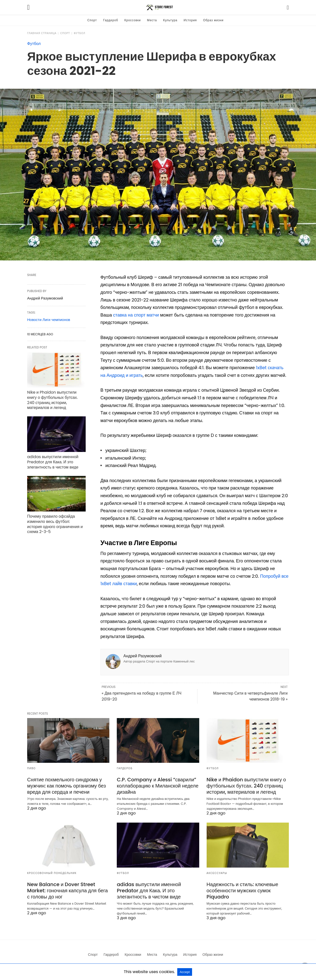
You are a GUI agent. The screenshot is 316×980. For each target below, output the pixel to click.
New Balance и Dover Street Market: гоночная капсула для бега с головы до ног (68, 891)
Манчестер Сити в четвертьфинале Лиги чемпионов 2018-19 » (250, 696)
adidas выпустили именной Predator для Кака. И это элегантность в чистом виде (53, 462)
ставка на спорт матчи (136, 315)
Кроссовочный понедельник (52, 873)
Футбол (79, 33)
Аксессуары (217, 873)
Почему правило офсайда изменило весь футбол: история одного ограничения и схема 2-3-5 (55, 524)
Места (152, 20)
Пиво (31, 768)
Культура (170, 20)
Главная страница (42, 33)
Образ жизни (213, 20)
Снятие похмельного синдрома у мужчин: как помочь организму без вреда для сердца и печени (67, 786)
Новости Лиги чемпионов (49, 320)
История (190, 20)
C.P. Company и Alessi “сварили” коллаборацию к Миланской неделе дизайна (158, 786)
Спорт (92, 20)
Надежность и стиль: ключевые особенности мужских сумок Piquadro (242, 891)
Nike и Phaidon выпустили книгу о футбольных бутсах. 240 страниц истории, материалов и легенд (52, 400)
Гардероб (111, 20)
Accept (185, 972)
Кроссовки (133, 20)
